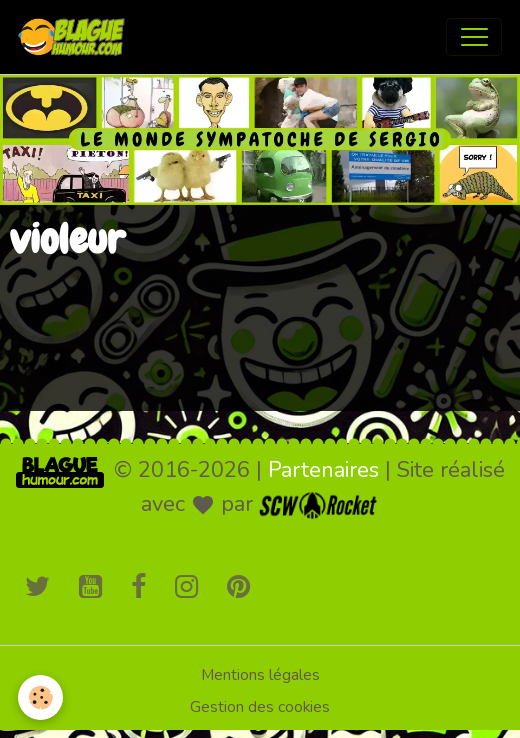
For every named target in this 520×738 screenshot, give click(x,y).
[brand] (76, 37)
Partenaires (323, 470)
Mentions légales (260, 675)
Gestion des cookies (260, 707)
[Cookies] (40, 697)
